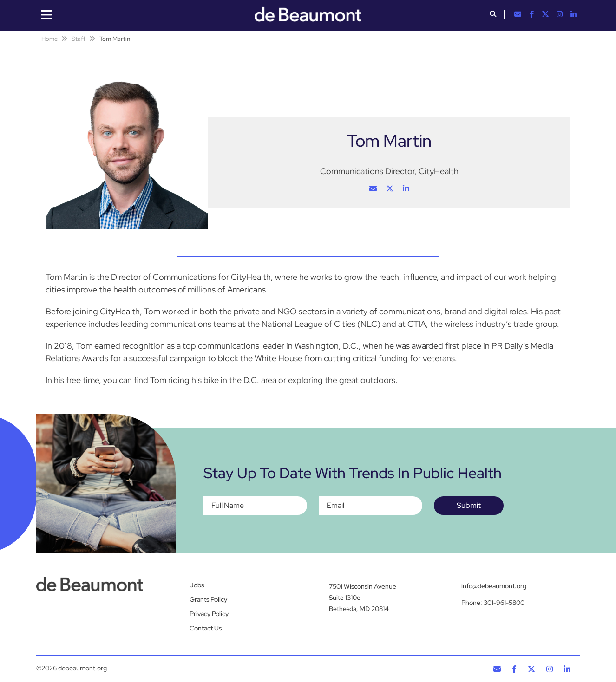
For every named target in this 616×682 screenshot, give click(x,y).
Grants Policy (208, 599)
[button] (493, 15)
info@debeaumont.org (494, 586)
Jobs (197, 585)
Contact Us (206, 628)
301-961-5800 (504, 603)
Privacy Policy (209, 614)
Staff (79, 39)
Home (49, 39)
